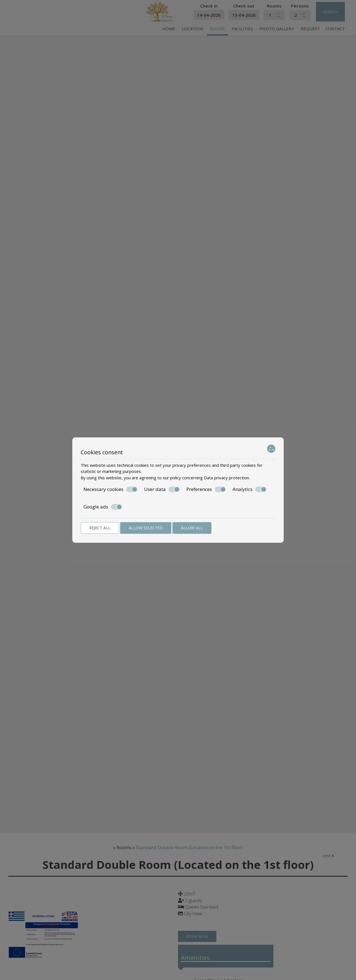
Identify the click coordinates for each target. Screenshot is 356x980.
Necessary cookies (110, 489)
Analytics (249, 489)
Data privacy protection (226, 478)
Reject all (100, 528)
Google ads (103, 507)
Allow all (192, 528)
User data (162, 489)
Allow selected (146, 528)
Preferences (206, 489)
